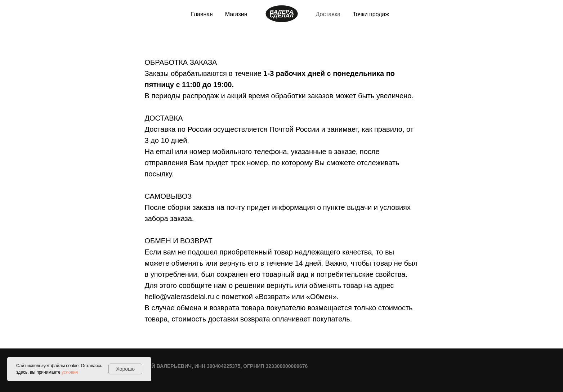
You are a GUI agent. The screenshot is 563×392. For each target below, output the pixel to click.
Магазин (236, 14)
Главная (202, 14)
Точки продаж (371, 14)
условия (70, 372)
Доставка (328, 14)
